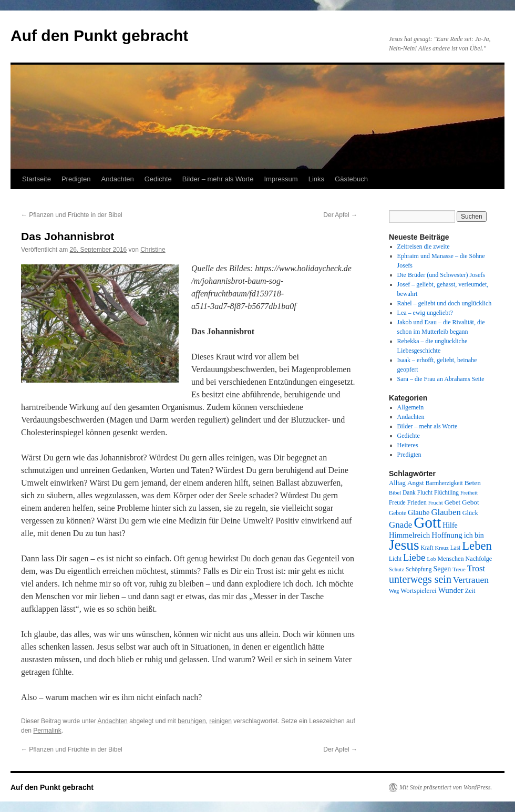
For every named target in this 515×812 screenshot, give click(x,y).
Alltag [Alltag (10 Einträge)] (397, 483)
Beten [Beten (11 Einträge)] (473, 483)
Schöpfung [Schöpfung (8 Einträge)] (419, 569)
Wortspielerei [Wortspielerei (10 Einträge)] (418, 591)
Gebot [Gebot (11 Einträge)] (471, 502)
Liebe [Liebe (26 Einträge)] (414, 557)
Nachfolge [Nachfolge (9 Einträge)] (479, 559)
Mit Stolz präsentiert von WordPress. (446, 787)
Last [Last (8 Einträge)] (456, 548)
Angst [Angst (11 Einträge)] (416, 483)
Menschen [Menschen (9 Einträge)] (451, 559)
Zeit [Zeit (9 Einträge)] (470, 591)
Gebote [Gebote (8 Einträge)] (398, 513)
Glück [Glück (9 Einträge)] (470, 513)
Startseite (37, 179)
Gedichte (158, 179)
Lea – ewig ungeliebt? (425, 313)
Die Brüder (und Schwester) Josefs (441, 275)
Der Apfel (340, 215)
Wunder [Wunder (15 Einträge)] (451, 590)
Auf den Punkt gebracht (99, 35)
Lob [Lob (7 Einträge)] (431, 559)
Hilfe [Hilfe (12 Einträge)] (450, 525)
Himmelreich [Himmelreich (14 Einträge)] (409, 535)
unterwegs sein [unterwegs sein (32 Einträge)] (420, 579)
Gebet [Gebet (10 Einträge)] (452, 502)
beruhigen (192, 721)
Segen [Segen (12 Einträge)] (442, 569)
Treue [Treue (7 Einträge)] (459, 569)
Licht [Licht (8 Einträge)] (395, 559)
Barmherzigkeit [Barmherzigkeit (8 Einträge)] (444, 483)
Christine (153, 250)
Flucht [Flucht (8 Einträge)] (425, 492)
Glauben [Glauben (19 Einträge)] (446, 512)
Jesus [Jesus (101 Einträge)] (404, 545)
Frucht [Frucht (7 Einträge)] (436, 503)
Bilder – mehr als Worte (218, 179)
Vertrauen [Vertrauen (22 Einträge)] (471, 580)
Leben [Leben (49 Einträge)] (477, 546)
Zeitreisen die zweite (424, 246)
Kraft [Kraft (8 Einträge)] (427, 548)
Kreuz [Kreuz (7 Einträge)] (442, 548)
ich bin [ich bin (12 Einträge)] (474, 535)
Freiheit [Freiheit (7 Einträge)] (469, 493)
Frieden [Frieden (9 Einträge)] (417, 502)
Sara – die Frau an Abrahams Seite (441, 379)
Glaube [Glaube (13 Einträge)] (419, 512)
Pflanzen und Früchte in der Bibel (72, 215)
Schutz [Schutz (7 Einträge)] (396, 569)
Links (316, 179)
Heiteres (408, 445)
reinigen (220, 721)
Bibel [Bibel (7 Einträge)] (395, 493)
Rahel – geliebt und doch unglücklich (445, 303)
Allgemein (411, 407)
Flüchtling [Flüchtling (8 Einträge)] (446, 492)
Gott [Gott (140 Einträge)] (427, 522)
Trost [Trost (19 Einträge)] (476, 568)
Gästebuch (351, 179)
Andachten (118, 179)
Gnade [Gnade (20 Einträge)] (400, 525)
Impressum (281, 179)
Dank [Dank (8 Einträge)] (409, 492)
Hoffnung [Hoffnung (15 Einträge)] (447, 535)
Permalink (47, 731)
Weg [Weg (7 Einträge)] (394, 591)
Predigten (76, 179)
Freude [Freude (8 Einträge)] (397, 502)
